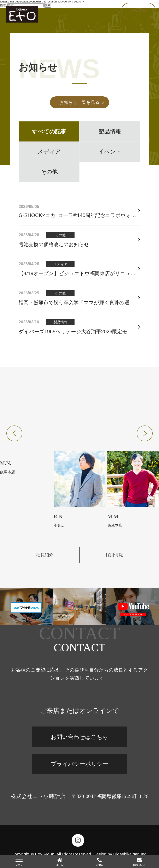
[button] (14, 433)
